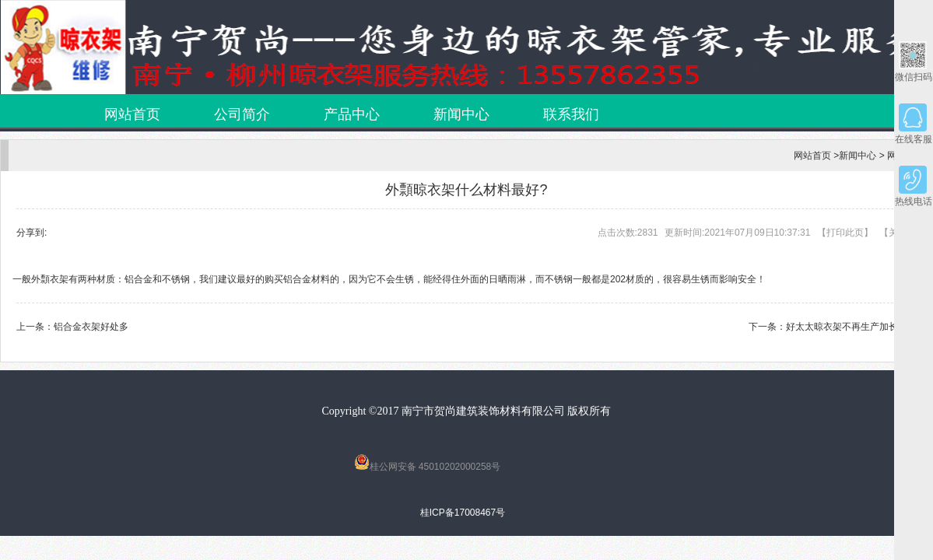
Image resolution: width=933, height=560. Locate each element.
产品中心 (352, 114)
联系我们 (571, 114)
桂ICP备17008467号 (463, 513)
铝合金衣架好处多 (91, 327)
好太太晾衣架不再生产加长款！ (851, 327)
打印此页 (845, 233)
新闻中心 (461, 114)
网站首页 (132, 114)
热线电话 (914, 186)
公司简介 (242, 114)
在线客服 (914, 124)
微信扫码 (914, 62)
